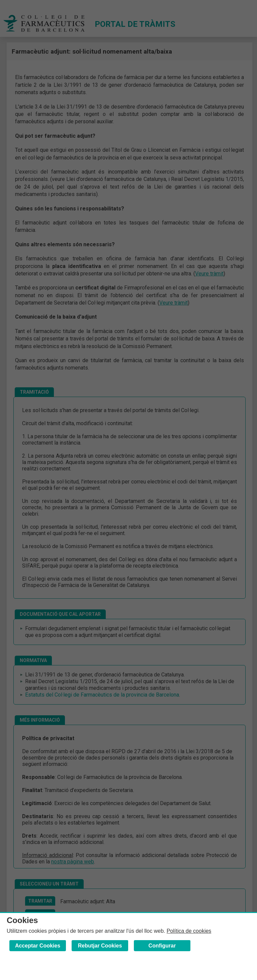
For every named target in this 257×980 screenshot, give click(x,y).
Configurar (162, 946)
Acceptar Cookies (38, 946)
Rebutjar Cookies (100, 946)
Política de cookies (189, 931)
